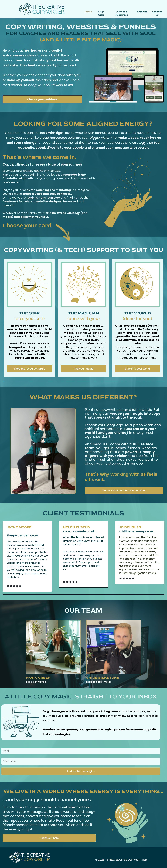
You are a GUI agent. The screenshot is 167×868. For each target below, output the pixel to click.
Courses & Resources (122, 13)
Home (88, 12)
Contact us (157, 13)
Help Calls (101, 13)
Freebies (142, 12)
